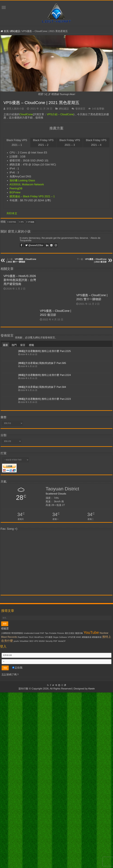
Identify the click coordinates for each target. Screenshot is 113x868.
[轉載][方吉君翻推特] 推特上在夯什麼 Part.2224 (45, 563)
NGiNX (42, 829)
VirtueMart (24, 829)
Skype (56, 825)
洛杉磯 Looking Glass (22, 180)
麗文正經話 (70, 821)
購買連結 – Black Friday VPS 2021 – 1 (32, 196)
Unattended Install (31, 821)
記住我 (17, 856)
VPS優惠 (31, 222)
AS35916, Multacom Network (27, 184)
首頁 (5, 31)
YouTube (91, 820)
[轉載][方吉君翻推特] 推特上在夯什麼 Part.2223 (45, 587)
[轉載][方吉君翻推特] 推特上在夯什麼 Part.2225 (45, 539)
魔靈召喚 (79, 821)
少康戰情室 (6, 821)
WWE (79, 825)
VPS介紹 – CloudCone (60, 114)
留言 (23, 533)
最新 (5, 533)
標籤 (31, 533)
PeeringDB (16, 188)
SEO (31, 829)
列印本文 (12, 213)
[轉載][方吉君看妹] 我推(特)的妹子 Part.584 (42, 575)
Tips (47, 821)
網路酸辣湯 (97, 825)
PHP (42, 821)
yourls (16, 829)
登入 (33, 526)
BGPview (15, 192)
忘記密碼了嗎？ (10, 863)
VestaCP (62, 829)
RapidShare (23, 825)
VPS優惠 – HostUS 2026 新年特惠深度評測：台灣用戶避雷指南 (20, 280)
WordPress (39, 825)
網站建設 (15, 31)
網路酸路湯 (87, 825)
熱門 (14, 533)
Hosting (13, 222)
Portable (53, 821)
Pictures (61, 821)
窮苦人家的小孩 (15, 109)
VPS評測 (71, 825)
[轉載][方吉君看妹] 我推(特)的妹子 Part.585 (42, 551)
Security (49, 829)
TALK (31, 825)
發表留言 (80, 109)
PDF (55, 829)
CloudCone (26, 114)
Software (63, 825)
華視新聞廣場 (17, 821)
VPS (22, 222)
